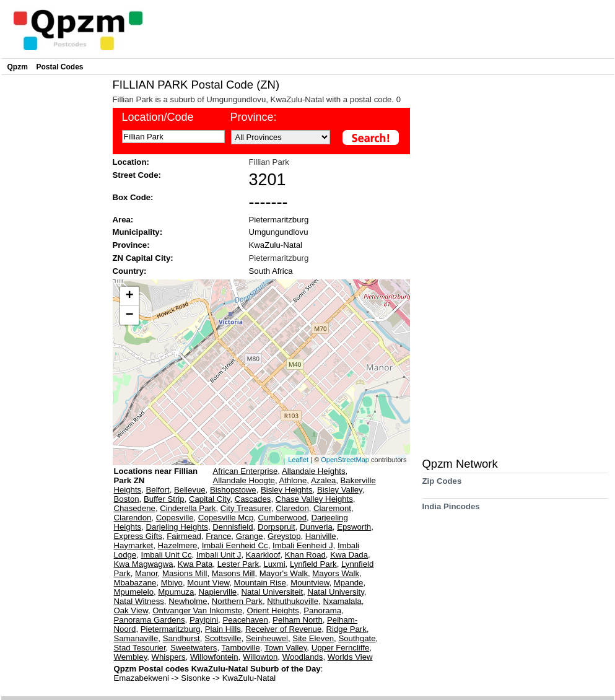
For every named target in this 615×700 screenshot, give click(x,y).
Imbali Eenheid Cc (235, 545)
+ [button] (129, 296)
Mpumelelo (134, 592)
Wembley (131, 657)
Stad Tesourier (140, 648)
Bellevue (190, 490)
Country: (130, 271)
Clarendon (133, 518)
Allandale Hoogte (244, 480)
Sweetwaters (194, 648)
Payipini (204, 620)
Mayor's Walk (284, 573)
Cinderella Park (188, 508)
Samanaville (136, 638)
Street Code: (137, 175)
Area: (123, 220)
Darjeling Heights (177, 527)
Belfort (158, 490)
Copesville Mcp (226, 518)
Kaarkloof (263, 555)
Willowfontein (214, 657)
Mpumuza (176, 592)
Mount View (208, 583)
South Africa (271, 271)
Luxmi (274, 564)
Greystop (284, 536)
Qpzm (18, 67)
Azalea (323, 480)
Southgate (357, 638)
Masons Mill (233, 573)
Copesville (175, 518)
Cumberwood (282, 518)
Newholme (188, 601)
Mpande (349, 583)
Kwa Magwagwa (144, 564)
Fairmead (184, 536)
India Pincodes (451, 511)
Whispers (169, 657)
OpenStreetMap (345, 460)
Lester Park (238, 564)
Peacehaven (245, 620)
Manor (146, 573)
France (218, 536)
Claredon (292, 508)
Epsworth (354, 527)
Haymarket (134, 545)
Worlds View (350, 657)
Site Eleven (313, 638)
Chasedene (135, 508)
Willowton (260, 657)
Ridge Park (347, 629)
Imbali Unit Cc (167, 555)
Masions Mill (185, 573)
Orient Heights (273, 610)
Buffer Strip (164, 499)
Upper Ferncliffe (341, 648)
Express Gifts (138, 536)
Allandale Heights (314, 471)
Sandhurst (181, 638)
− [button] (129, 315)
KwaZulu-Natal (276, 245)
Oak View (131, 610)
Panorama (322, 610)
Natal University (336, 592)
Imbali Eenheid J (303, 545)
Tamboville (240, 648)
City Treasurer (246, 508)
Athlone (293, 480)
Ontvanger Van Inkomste (197, 610)
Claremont (332, 508)
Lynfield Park (313, 564)
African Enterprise (246, 471)
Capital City (209, 499)
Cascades (253, 499)
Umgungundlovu (279, 232)
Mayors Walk (336, 573)
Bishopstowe (233, 490)
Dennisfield (233, 527)
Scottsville (223, 638)
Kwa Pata (195, 564)
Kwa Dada (349, 555)
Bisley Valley (340, 490)
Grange (250, 536)
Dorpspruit (277, 527)
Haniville (321, 536)
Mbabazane (135, 583)
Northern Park (237, 601)
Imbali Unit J (219, 555)
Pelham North (298, 620)
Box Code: (133, 197)
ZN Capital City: (143, 258)
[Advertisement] (54, 264)
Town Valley (286, 648)
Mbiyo (172, 583)
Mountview (310, 583)
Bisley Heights (287, 490)
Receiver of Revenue (283, 629)
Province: (254, 117)
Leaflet (298, 460)
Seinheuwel (267, 638)
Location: (131, 162)
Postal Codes (60, 67)
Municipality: (138, 232)
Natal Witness (139, 601)
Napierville (218, 592)
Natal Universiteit (272, 592)
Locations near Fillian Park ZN (156, 476)
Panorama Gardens (150, 620)
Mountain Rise (260, 583)
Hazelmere (178, 545)
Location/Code (158, 117)
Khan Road (305, 555)
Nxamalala (342, 601)
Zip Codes (442, 485)
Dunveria (316, 527)
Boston (127, 499)
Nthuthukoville (293, 601)
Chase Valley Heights (314, 499)
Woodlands (303, 657)
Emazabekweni (143, 678)
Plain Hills (223, 629)
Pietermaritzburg (279, 220)
